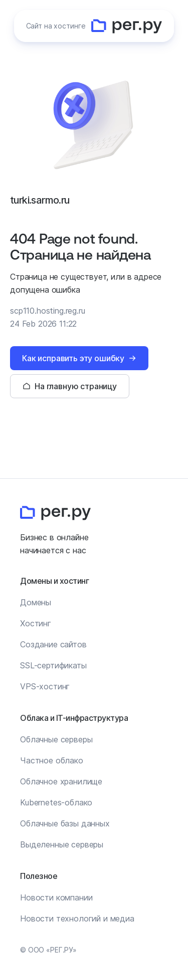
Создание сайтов (53, 644)
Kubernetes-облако (56, 802)
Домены (36, 602)
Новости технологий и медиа (77, 918)
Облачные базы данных (65, 823)
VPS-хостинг (45, 686)
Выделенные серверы (62, 844)
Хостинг (36, 623)
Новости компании (56, 897)
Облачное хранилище (61, 781)
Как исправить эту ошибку (73, 358)
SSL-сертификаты (53, 665)
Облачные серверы (56, 739)
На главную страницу (76, 386)
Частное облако (52, 760)
